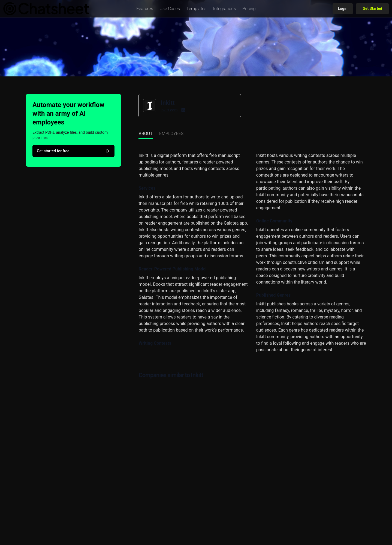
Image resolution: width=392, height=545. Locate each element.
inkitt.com (169, 110)
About (145, 134)
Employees (171, 134)
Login (343, 8)
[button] (145, 9)
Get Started (372, 8)
